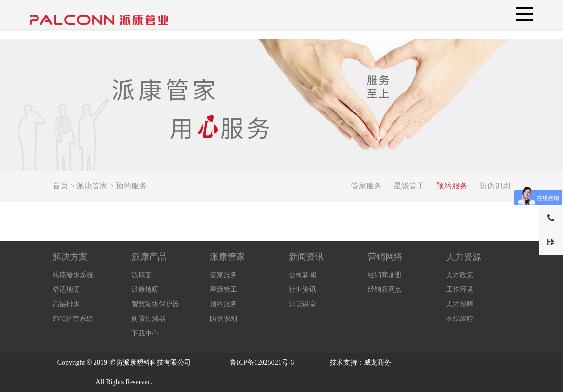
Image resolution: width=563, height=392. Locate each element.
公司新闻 (302, 275)
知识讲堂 (302, 304)
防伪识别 (495, 186)
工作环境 (460, 289)
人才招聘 (460, 304)
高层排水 (66, 304)
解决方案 (70, 257)
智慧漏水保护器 (155, 304)
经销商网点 (385, 289)
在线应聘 (460, 319)
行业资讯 (302, 289)
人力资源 (464, 257)
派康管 (142, 275)
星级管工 (409, 186)
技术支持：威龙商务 (360, 363)
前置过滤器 (149, 319)
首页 (60, 186)
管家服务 (366, 186)
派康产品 (149, 257)
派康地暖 (145, 289)
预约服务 (131, 186)
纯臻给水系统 (73, 275)
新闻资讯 (306, 257)
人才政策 (460, 275)
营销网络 (385, 257)
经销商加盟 (385, 275)
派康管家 (92, 186)
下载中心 (145, 333)
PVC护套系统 (73, 319)
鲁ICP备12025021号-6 (262, 363)
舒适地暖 (66, 289)
